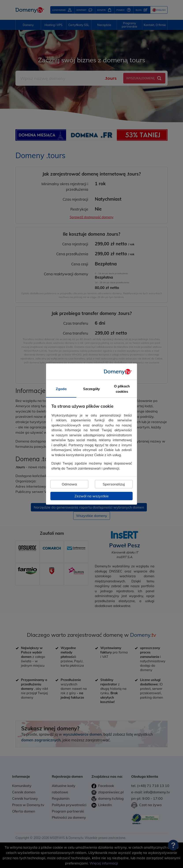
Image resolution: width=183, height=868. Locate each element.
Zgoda (61, 389)
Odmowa (69, 484)
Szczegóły (91, 389)
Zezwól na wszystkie (92, 496)
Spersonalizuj (114, 484)
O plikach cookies (122, 389)
